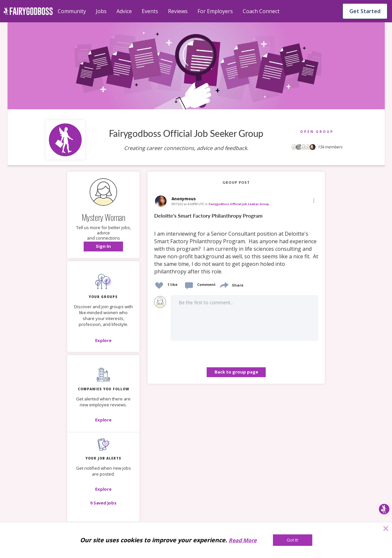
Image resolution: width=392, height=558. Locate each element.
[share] (224, 284)
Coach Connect (261, 11)
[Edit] (313, 200)
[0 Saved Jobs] (103, 503)
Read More (243, 540)
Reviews (178, 11)
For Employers (215, 11)
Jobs (101, 11)
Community (72, 11)
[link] (236, 244)
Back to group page (236, 372)
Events (150, 11)
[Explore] (103, 340)
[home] (28, 11)
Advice (124, 11)
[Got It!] (293, 540)
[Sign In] (103, 247)
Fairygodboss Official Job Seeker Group (239, 204)
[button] (103, 247)
